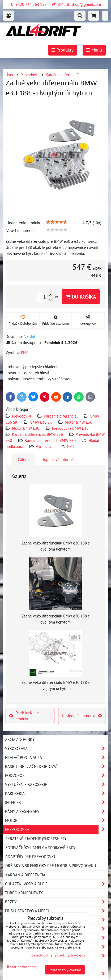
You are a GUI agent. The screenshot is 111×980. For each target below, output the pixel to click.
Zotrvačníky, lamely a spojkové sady (40, 848)
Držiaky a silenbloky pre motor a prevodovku (51, 865)
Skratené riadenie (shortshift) (36, 839)
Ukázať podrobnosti (22, 967)
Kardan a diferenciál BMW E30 (50, 440)
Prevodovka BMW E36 (70, 428)
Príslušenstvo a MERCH (57, 911)
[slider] (57, 222)
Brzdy (57, 902)
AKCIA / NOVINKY (20, 739)
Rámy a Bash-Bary (57, 811)
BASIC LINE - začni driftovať (57, 766)
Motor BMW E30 (26, 428)
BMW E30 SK (41, 422)
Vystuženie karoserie (57, 784)
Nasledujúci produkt (82, 716)
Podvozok (57, 775)
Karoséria (57, 793)
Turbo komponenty (24, 893)
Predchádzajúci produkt (25, 716)
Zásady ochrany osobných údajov (58, 955)
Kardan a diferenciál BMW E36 (37, 434)
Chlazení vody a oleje (57, 884)
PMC (71, 446)
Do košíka (81, 297)
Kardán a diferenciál (61, 416)
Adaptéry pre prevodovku (31, 857)
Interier (57, 802)
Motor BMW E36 (78, 422)
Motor (57, 820)
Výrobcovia (45, 446)
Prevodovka (22, 416)
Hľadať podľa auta (57, 757)
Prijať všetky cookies (65, 970)
